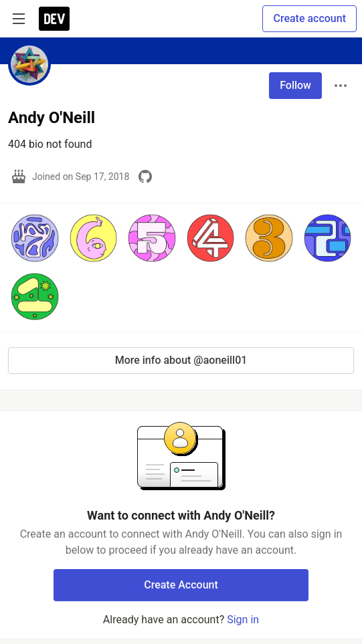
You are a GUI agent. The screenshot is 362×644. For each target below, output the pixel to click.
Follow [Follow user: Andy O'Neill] (295, 85)
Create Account (181, 585)
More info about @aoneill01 (181, 360)
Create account (309, 18)
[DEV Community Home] (54, 19)
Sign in (243, 620)
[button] (35, 238)
